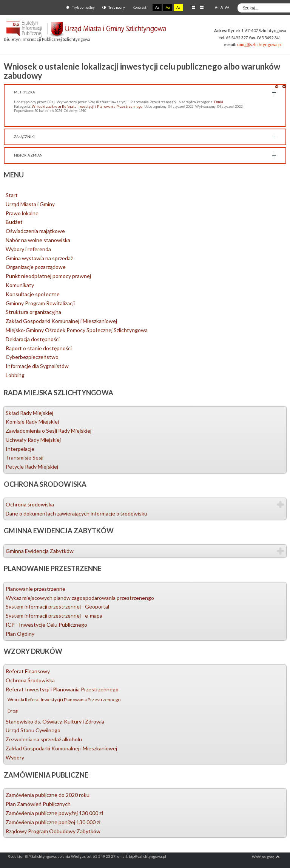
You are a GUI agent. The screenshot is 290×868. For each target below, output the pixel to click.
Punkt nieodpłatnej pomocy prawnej (48, 276)
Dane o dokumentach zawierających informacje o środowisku (76, 513)
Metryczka (24, 92)
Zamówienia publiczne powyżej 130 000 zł (55, 813)
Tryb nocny (114, 7)
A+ (227, 7)
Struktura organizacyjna (33, 312)
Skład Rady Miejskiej (29, 413)
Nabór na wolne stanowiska (38, 240)
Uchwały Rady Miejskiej (33, 440)
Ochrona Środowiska (30, 680)
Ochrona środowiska (30, 504)
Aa (157, 7)
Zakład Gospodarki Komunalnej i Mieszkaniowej (61, 321)
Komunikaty (20, 285)
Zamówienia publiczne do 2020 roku (48, 795)
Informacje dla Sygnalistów (37, 366)
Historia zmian (28, 155)
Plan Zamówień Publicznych (38, 804)
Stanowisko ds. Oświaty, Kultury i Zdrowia (55, 721)
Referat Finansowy (28, 671)
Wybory (15, 757)
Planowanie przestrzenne (35, 589)
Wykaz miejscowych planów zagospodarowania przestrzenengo (80, 598)
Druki (219, 102)
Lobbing (15, 375)
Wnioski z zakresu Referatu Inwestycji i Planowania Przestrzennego (87, 106)
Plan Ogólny (20, 634)
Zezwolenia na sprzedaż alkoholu (44, 739)
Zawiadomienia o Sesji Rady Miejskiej (49, 431)
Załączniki (24, 137)
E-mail (284, 86)
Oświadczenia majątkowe (35, 231)
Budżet (14, 222)
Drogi (13, 711)
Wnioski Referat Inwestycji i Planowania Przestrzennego (64, 700)
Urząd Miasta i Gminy (30, 204)
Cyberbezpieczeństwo (32, 357)
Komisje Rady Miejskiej (32, 422)
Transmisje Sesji (25, 457)
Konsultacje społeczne (33, 294)
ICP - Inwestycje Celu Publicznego (46, 625)
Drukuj (277, 86)
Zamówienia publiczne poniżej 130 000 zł (53, 822)
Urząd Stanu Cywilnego (33, 730)
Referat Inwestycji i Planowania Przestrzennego (62, 689)
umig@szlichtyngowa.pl (259, 44)
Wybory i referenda (28, 249)
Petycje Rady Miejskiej (32, 467)
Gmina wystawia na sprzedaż (39, 258)
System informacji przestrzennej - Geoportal (57, 606)
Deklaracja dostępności (33, 339)
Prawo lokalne (22, 213)
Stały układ (194, 7)
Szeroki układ (202, 7)
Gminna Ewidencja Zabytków (40, 551)
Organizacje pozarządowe (36, 267)
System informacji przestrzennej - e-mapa (54, 616)
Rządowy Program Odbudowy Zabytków (53, 831)
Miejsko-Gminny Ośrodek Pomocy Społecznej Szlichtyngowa (77, 330)
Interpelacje (20, 449)
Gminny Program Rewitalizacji (40, 303)
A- (217, 7)
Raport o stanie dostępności (39, 348)
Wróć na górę (266, 857)
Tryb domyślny (80, 7)
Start (12, 195)
